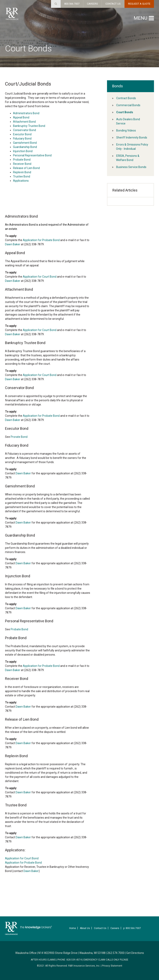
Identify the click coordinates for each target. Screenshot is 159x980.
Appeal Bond (21, 117)
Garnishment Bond (25, 143)
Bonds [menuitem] (117, 86)
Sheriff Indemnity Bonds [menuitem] (132, 138)
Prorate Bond (19, 437)
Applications (21, 181)
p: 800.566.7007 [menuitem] (132, 928)
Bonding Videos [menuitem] (126, 130)
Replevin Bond (22, 172)
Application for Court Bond (40, 277)
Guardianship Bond (25, 147)
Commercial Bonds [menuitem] (128, 105)
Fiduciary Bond (22, 139)
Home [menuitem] (73, 928)
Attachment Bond (24, 122)
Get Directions (135, 953)
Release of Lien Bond (26, 168)
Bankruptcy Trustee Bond (29, 126)
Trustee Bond (22, 176)
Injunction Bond (23, 151)
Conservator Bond (24, 130)
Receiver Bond (22, 164)
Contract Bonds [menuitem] (126, 98)
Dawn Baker (13, 244)
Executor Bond (22, 134)
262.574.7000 (116, 953)
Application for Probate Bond (41, 240)
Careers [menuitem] (115, 928)
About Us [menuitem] (85, 928)
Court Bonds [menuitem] (125, 112)
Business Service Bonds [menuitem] (131, 167)
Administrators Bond (26, 113)
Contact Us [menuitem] (100, 928)
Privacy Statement (112, 966)
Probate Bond (22, 160)
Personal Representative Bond (32, 155)
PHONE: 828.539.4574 (70, 960)
